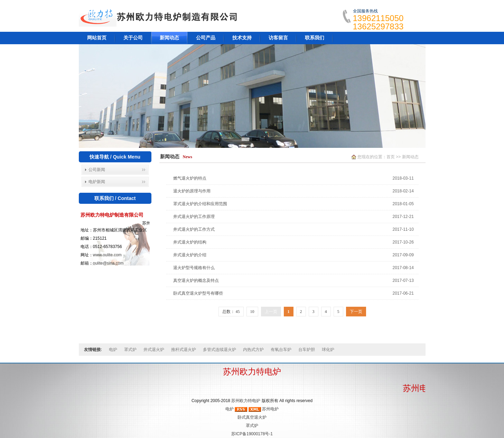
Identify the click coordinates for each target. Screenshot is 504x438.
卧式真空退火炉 (252, 417)
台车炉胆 (307, 350)
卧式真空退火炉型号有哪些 (198, 293)
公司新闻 (97, 170)
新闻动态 (169, 38)
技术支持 (242, 38)
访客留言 (278, 38)
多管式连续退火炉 (220, 350)
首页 (391, 157)
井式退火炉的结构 (190, 242)
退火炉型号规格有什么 (194, 268)
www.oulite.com (107, 255)
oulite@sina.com (108, 263)
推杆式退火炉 (184, 350)
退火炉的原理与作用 (192, 191)
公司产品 (206, 38)
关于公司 (133, 38)
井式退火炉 (154, 350)
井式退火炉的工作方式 (194, 229)
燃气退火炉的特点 (190, 178)
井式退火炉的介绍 (190, 255)
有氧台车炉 (281, 350)
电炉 (113, 350)
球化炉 (328, 350)
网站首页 (97, 38)
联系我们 (315, 38)
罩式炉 (130, 350)
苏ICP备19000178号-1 (252, 434)
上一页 (271, 312)
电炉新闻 (97, 182)
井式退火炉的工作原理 (194, 217)
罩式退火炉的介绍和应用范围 (200, 204)
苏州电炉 (270, 409)
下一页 (356, 312)
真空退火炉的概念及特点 (196, 280)
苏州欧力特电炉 (246, 401)
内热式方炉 (253, 350)
